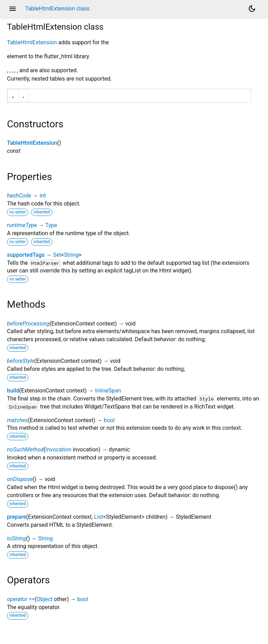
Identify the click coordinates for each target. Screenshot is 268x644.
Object (45, 599)
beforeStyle (21, 361)
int (43, 196)
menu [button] (13, 9)
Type (51, 225)
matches (17, 420)
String (71, 255)
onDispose (20, 479)
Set (57, 255)
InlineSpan (108, 391)
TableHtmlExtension (32, 42)
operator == (21, 599)
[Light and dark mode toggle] (252, 9)
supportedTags (26, 255)
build (13, 391)
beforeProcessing (28, 324)
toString (16, 538)
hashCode (19, 196)
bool (109, 420)
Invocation (58, 450)
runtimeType (22, 225)
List (99, 517)
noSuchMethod (25, 450)
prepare (17, 517)
